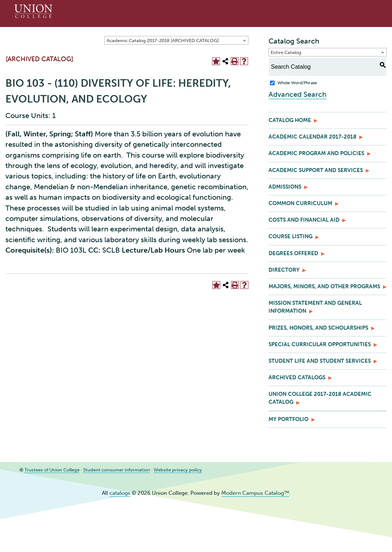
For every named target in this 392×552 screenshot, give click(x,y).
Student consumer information (117, 470)
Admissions (285, 187)
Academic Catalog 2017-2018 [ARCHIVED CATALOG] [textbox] (163, 40)
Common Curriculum (300, 203)
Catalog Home (290, 120)
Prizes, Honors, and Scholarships (318, 328)
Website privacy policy (178, 470)
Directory (284, 270)
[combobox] (176, 40)
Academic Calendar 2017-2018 (312, 137)
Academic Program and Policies (316, 153)
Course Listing (290, 236)
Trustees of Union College (52, 470)
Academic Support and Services (316, 170)
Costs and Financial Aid (304, 220)
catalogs (120, 493)
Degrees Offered (293, 253)
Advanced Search (298, 94)
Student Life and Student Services (320, 361)
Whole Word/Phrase (297, 83)
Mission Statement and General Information (315, 307)
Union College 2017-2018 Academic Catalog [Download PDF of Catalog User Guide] (320, 398)
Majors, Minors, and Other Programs (324, 286)
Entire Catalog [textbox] (286, 52)
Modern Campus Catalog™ (255, 493)
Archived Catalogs (297, 377)
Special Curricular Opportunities (320, 344)
